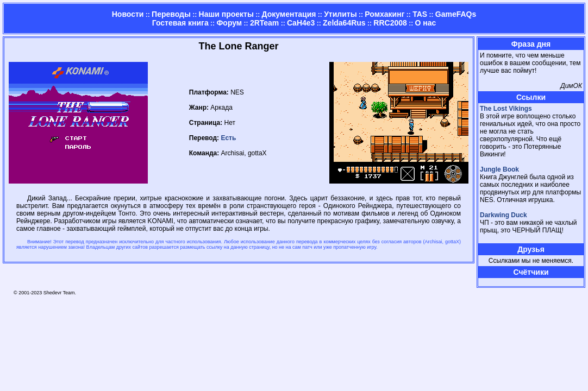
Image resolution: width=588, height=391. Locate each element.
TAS (420, 14)
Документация (289, 14)
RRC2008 (390, 23)
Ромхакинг (384, 14)
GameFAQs (456, 14)
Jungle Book (499, 169)
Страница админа (499, 282)
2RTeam (264, 23)
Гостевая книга (180, 23)
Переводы (171, 14)
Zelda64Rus (344, 23)
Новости (128, 14)
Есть (228, 138)
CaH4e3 (301, 23)
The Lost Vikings (506, 109)
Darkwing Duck (503, 215)
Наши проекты (226, 14)
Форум (229, 23)
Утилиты (340, 14)
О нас (425, 23)
